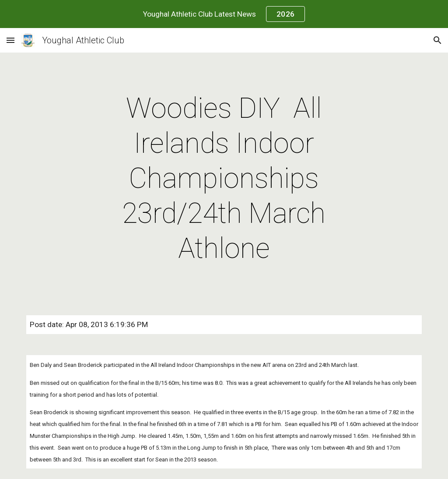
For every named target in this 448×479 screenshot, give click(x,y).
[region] (224, 14)
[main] (224, 179)
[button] (10, 40)
